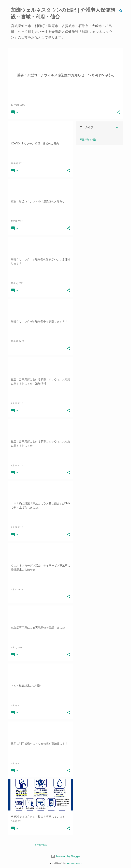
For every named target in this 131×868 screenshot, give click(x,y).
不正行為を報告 (88, 140)
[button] (118, 112)
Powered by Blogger (66, 856)
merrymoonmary (74, 863)
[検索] (121, 11)
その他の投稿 (41, 845)
